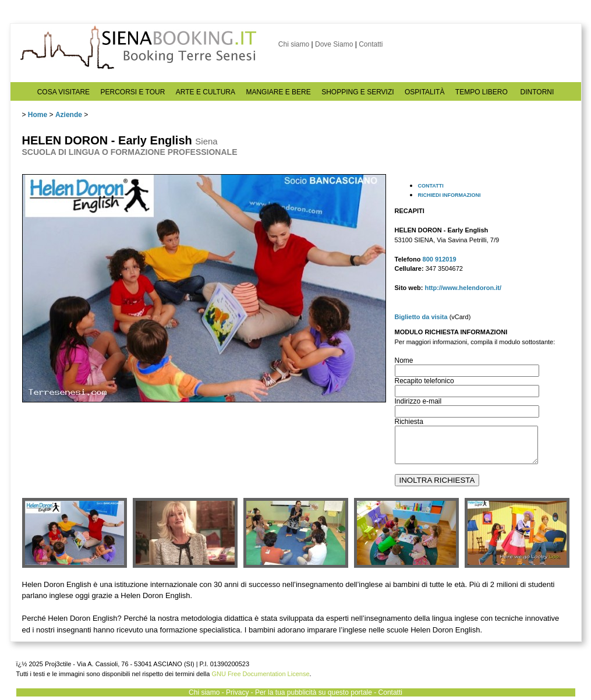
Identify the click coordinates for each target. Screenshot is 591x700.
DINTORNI (537, 92)
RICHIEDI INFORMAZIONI (450, 195)
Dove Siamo (334, 44)
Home (38, 115)
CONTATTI (431, 186)
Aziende (69, 115)
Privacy (237, 692)
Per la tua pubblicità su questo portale (314, 692)
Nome (404, 360)
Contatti (371, 44)
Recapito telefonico (424, 381)
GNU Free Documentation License (260, 674)
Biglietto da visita (421, 317)
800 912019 (440, 259)
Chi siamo (294, 44)
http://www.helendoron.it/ (463, 288)
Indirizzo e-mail (418, 401)
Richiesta (409, 422)
